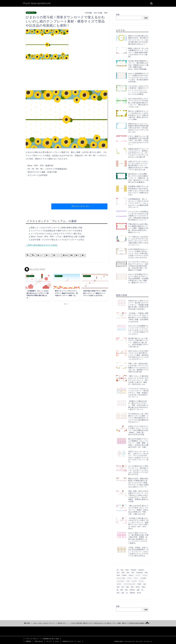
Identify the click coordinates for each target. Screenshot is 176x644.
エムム (57, 641)
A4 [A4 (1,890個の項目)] (118, 570)
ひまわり (41, 255)
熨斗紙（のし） (31, 13)
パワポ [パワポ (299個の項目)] (128, 581)
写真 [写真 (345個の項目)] (118, 587)
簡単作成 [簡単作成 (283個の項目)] (132, 590)
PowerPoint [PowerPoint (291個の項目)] (140, 573)
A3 (29, 255)
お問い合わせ (39, 641)
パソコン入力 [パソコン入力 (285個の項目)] (120, 581)
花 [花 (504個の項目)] (127, 593)
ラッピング (58, 255)
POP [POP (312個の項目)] (133, 573)
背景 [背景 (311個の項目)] (123, 593)
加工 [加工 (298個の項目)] (123, 587)
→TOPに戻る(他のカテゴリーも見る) (42, 245)
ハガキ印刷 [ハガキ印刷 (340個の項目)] (143, 578)
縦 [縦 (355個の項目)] (142, 590)
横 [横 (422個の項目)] (118, 590)
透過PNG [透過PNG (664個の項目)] (132, 593)
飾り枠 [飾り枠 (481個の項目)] (139, 593)
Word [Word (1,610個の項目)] (118, 575)
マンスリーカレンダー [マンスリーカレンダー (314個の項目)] (130, 584)
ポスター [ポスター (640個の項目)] (119, 584)
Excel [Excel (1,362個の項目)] (127, 570)
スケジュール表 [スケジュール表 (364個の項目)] (121, 578)
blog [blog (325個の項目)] (122, 570)
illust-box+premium (37, 3)
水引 (78, 255)
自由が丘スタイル (68, 641)
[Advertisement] (89, 45)
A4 (34, 255)
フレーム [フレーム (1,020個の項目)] (141, 581)
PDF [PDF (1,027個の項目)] (128, 573)
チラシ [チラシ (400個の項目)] (136, 578)
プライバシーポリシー (33, 639)
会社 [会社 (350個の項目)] (145, 584)
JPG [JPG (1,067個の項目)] (118, 573)
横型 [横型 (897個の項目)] (122, 590)
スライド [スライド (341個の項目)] (130, 578)
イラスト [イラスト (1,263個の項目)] (145, 575)
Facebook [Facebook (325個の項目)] (133, 570)
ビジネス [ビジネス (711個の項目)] (134, 581)
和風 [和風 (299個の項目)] (132, 587)
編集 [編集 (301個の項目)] (138, 590)
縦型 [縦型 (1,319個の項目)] (118, 593)
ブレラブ (49, 641)
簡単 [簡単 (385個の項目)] (126, 590)
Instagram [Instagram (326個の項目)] (141, 570)
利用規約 (29, 641)
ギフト (49, 255)
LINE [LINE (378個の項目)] (123, 573)
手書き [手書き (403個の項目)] (143, 587)
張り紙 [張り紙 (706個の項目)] (138, 587)
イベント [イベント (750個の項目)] (138, 575)
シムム (79, 641)
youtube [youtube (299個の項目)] (124, 575)
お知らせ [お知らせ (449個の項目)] (131, 575)
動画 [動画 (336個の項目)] (128, 587)
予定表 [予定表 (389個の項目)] (139, 584)
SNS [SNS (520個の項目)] (146, 573)
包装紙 (66, 255)
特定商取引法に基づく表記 (51, 639)
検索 (118, 15)
